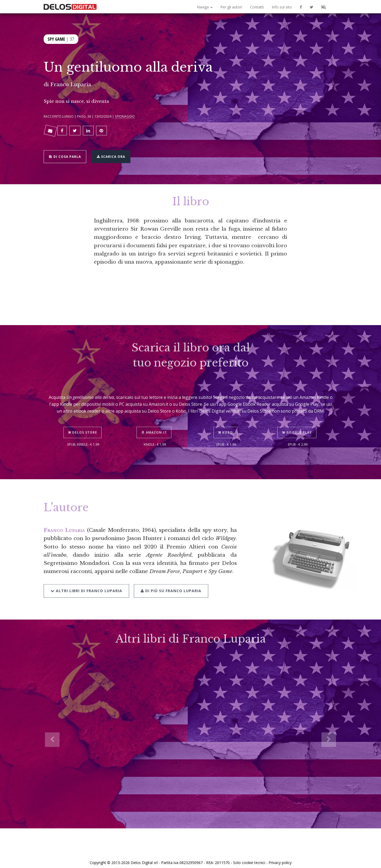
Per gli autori (231, 7)
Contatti (257, 7)
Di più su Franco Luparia (169, 577)
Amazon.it (155, 419)
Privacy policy (280, 858)
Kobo (226, 419)
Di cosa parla (67, 153)
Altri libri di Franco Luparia (86, 577)
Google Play (298, 419)
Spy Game (56, 39)
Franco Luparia (71, 84)
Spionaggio (125, 116)
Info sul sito (282, 7)
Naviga (205, 7)
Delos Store (83, 419)
